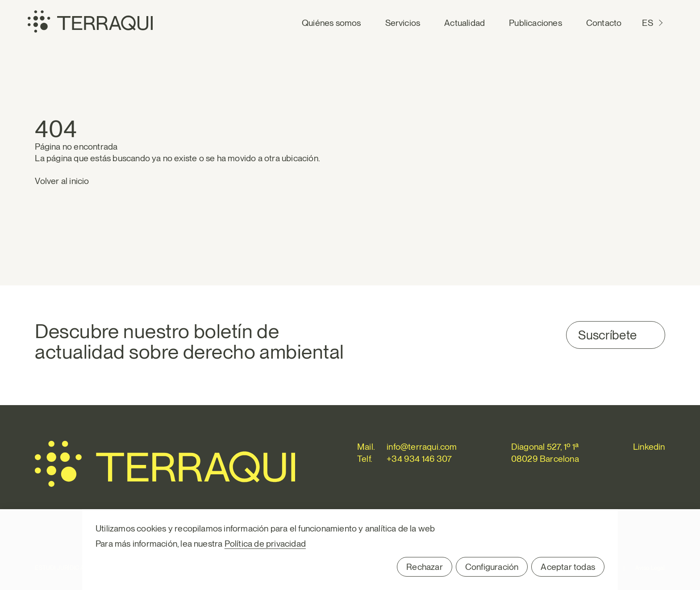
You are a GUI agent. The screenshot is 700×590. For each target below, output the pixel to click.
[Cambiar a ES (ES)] (653, 23)
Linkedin (649, 447)
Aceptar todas (568, 567)
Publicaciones (535, 23)
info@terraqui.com (422, 447)
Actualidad (465, 23)
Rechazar (425, 567)
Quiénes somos (331, 23)
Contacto (604, 23)
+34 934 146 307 (419, 459)
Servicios (403, 23)
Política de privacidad (265, 544)
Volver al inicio (62, 181)
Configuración (492, 567)
